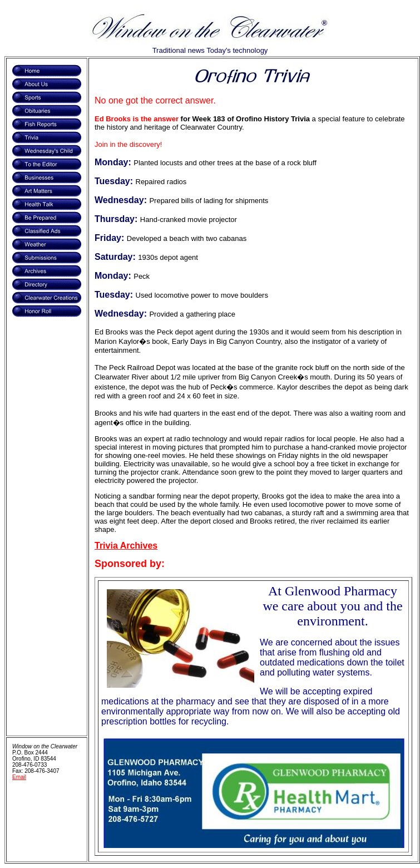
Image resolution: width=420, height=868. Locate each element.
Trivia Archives (126, 546)
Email (19, 777)
